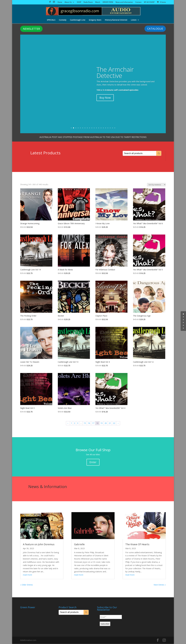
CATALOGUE (155, 29)
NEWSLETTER (31, 29)
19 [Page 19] (101, 423)
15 (103, 128)
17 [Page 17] (93, 423)
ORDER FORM (108, 2)
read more (27, 575)
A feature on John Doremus (39, 544)
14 (101, 128)
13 (99, 128)
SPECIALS (51, 20)
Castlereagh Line (78, 20)
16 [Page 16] (89, 423)
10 (92, 128)
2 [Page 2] (75, 423)
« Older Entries (27, 585)
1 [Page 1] (71, 423)
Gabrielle (79, 544)
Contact (138, 2)
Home (60, 2)
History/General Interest (116, 20)
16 (106, 128)
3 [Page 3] (78, 423)
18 (110, 128)
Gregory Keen (95, 20)
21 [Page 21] (110, 423)
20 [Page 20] (106, 423)
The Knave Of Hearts (137, 544)
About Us (68, 2)
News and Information (124, 2)
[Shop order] (156, 185)
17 (108, 128)
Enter (93, 462)
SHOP (79, 2)
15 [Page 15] (85, 423)
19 (112, 128)
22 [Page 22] (114, 423)
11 (94, 128)
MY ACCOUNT (149, 2)
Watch (98, 2)
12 (96, 128)
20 (115, 128)
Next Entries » (160, 585)
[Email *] (111, 617)
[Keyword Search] (139, 153)
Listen (134, 20)
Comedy (63, 20)
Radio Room (88, 2)
